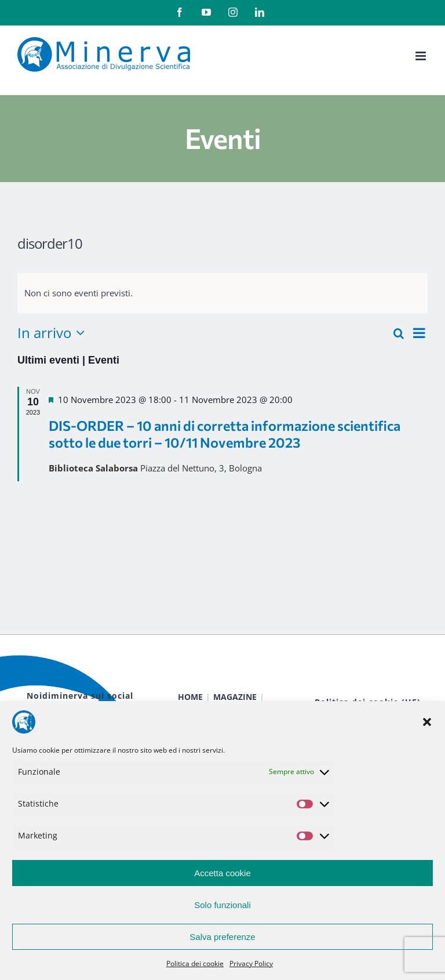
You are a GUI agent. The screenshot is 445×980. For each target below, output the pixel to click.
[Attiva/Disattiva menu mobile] (422, 56)
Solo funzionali (222, 905)
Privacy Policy (251, 963)
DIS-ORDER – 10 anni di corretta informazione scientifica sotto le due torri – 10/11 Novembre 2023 (225, 433)
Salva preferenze (222, 937)
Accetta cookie (222, 873)
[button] (427, 722)
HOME (190, 697)
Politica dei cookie (195, 963)
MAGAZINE (235, 697)
